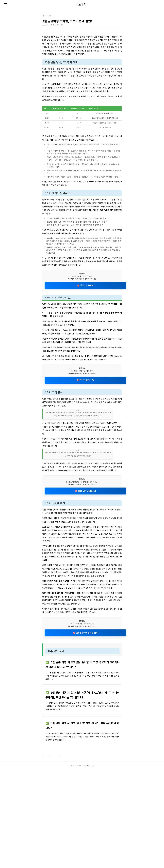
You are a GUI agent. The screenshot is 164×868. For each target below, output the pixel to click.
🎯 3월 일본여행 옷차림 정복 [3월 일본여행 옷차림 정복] (85, 633)
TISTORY (79, 864)
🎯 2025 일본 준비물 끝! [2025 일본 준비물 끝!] (85, 491)
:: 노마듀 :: (82, 4)
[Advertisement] (82, 776)
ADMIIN (86, 864)
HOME (92, 864)
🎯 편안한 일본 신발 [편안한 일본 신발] (85, 380)
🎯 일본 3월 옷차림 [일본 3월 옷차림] (85, 285)
